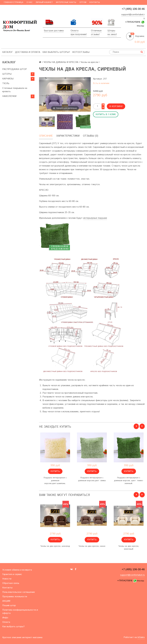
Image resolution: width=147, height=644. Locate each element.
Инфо (5, 618)
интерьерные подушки (95, 218)
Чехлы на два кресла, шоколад (55, 546)
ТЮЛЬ (6, 83)
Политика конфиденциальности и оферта (20, 612)
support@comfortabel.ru (132, 575)
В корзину (116, 106)
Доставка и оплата (28, 52)
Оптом (83, 2)
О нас (30, 2)
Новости (7, 579)
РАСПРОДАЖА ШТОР (15, 69)
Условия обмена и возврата (17, 570)
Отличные (96, 31)
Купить (55, 471)
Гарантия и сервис (12, 574)
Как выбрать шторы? (56, 52)
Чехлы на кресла (89, 62)
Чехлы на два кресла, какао (92, 546)
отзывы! (95, 34)
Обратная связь (11, 583)
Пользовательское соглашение (19, 592)
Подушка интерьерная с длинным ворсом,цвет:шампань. (55, 481)
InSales (141, 637)
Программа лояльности (15, 597)
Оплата (75, 31)
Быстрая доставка (54, 31)
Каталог (8, 52)
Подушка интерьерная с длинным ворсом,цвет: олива (92, 479)
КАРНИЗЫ (8, 79)
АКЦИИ (6, 601)
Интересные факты (66, 2)
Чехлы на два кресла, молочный (129, 548)
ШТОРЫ (7, 74)
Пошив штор (9, 605)
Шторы (111, 31)
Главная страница (14, 2)
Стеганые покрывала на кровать (15, 90)
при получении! (79, 34)
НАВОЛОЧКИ (9, 96)
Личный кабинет (44, 2)
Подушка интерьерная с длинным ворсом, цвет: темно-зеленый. (129, 481)
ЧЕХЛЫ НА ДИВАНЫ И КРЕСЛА (61, 62)
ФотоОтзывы (81, 52)
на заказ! (112, 34)
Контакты (95, 2)
